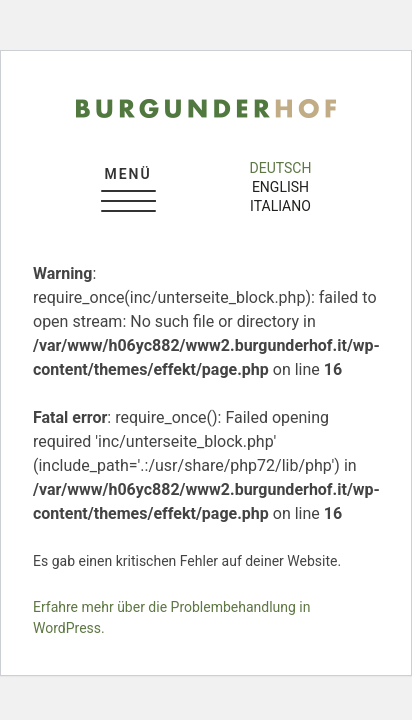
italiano (280, 206)
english (280, 187)
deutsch (281, 168)
